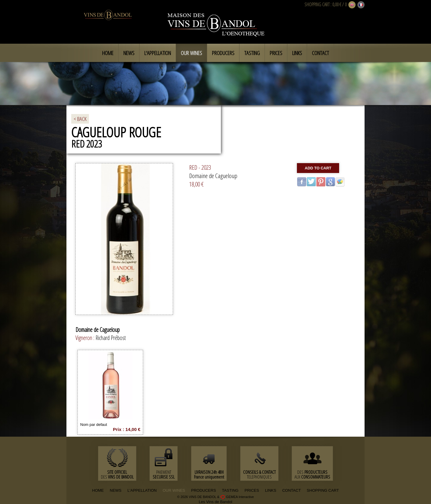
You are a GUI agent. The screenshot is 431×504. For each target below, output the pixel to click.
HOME (98, 490)
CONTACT (292, 490)
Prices (276, 53)
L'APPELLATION (142, 490)
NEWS (116, 490)
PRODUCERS (204, 490)
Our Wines (191, 53)
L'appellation (158, 53)
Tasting (252, 53)
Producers (223, 53)
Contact (320, 53)
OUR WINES (174, 490)
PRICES (252, 490)
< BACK (80, 119)
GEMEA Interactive (240, 497)
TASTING (230, 490)
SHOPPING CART (317, 4)
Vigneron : (85, 338)
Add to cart (318, 168)
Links (297, 53)
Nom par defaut (94, 425)
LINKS (271, 490)
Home (108, 53)
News (129, 53)
